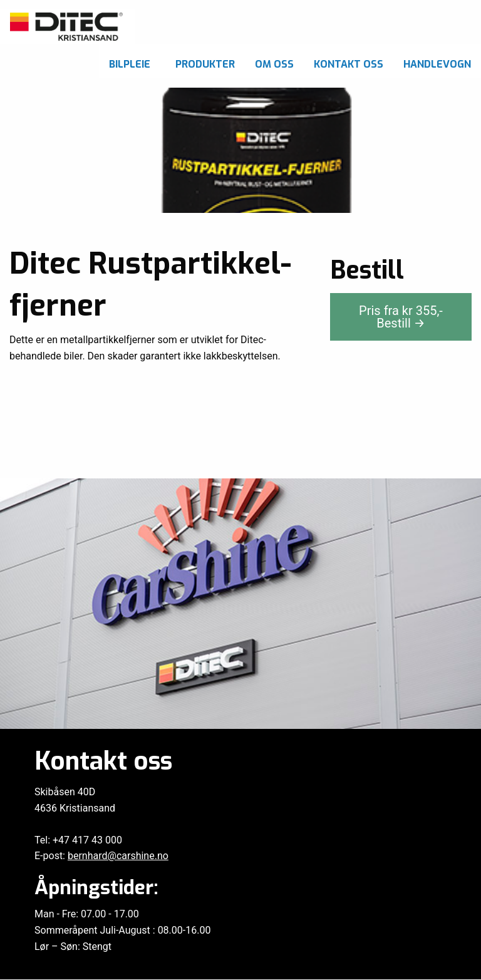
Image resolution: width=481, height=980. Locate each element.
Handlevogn (437, 64)
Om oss (274, 64)
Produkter (205, 64)
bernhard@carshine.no (118, 856)
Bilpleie (130, 64)
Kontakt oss (349, 64)
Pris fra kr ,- (401, 317)
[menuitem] (132, 61)
